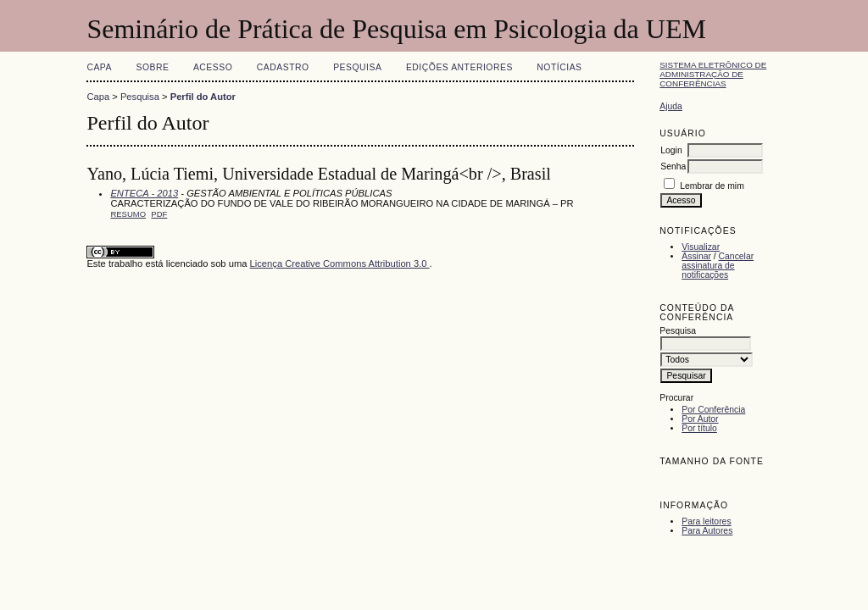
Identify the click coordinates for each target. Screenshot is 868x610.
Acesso (213, 67)
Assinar (696, 256)
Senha (673, 166)
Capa (99, 67)
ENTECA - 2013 (144, 193)
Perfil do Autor (203, 97)
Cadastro (283, 67)
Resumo (128, 214)
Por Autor (700, 419)
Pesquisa (357, 67)
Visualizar (701, 247)
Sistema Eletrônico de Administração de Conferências (713, 74)
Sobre (152, 67)
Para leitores (706, 521)
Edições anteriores (459, 67)
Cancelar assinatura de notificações (718, 266)
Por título (699, 428)
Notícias (559, 67)
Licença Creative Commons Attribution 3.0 (340, 263)
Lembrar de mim (712, 186)
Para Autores (707, 531)
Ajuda (671, 106)
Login (671, 150)
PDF (159, 214)
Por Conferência (713, 410)
